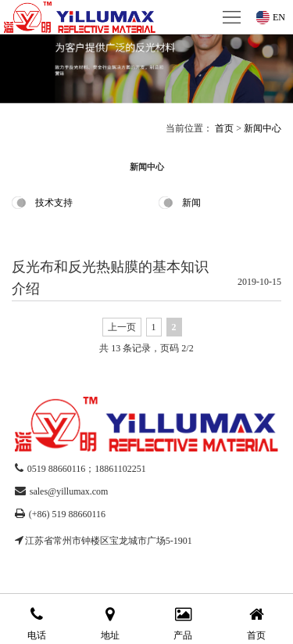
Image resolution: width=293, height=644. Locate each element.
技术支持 (54, 203)
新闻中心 (263, 128)
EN (279, 17)
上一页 (122, 327)
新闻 (191, 203)
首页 (224, 128)
